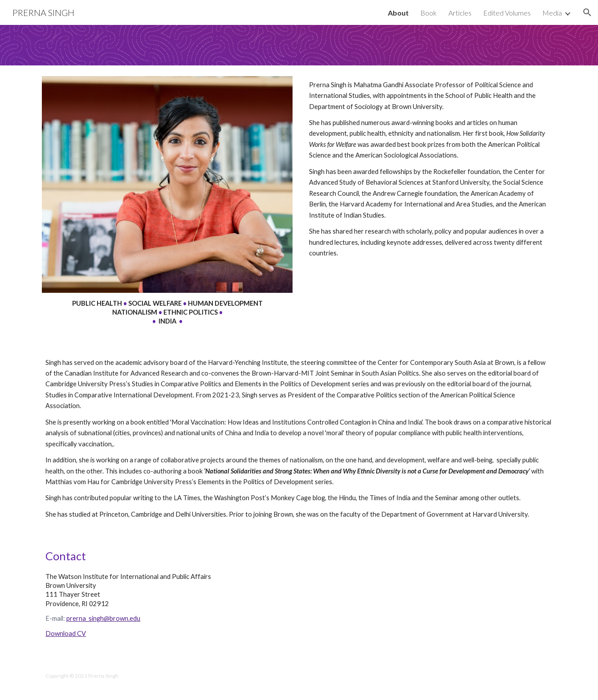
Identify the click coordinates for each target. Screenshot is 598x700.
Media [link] (552, 13)
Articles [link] (460, 13)
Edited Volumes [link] (507, 13)
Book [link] (429, 13)
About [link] (398, 13)
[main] (167, 313)
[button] (587, 12)
